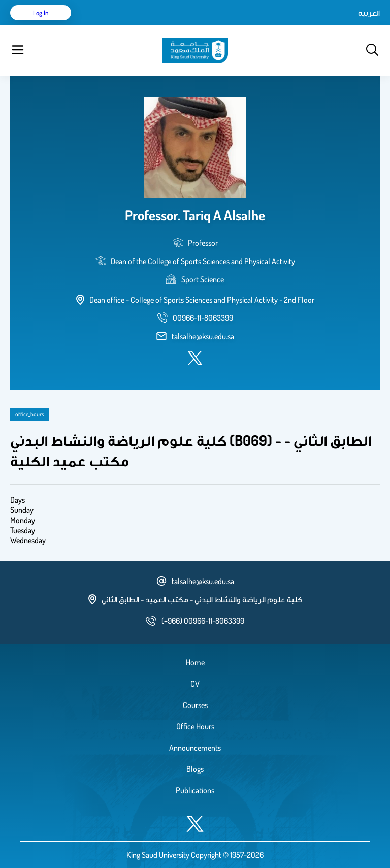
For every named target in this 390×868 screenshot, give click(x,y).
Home (195, 662)
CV (195, 684)
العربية (369, 13)
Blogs (195, 769)
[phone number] (203, 318)
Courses (195, 705)
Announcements (195, 748)
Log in (41, 13)
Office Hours (195, 726)
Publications (195, 790)
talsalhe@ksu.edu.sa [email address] (203, 336)
